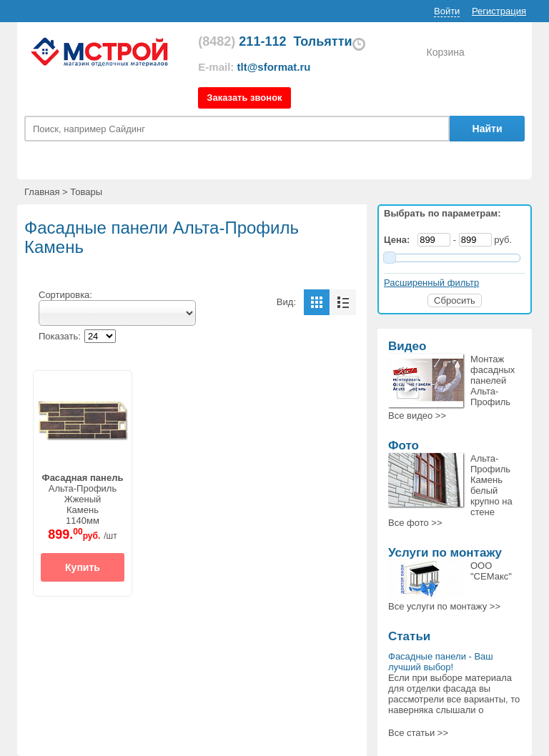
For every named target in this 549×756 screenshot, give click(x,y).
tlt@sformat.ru (274, 67)
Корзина (445, 52)
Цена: (400, 240)
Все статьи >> (418, 733)
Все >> (417, 416)
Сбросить (455, 300)
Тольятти (322, 41)
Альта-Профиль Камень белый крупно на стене (491, 485)
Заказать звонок (244, 98)
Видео (407, 346)
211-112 (242, 41)
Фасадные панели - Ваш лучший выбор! (441, 662)
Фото (404, 446)
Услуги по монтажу (445, 553)
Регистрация (499, 11)
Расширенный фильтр (431, 283)
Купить (83, 567)
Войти (447, 11)
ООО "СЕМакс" (491, 571)
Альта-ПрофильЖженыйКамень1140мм (83, 499)
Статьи (409, 636)
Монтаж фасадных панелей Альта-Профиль (493, 381)
